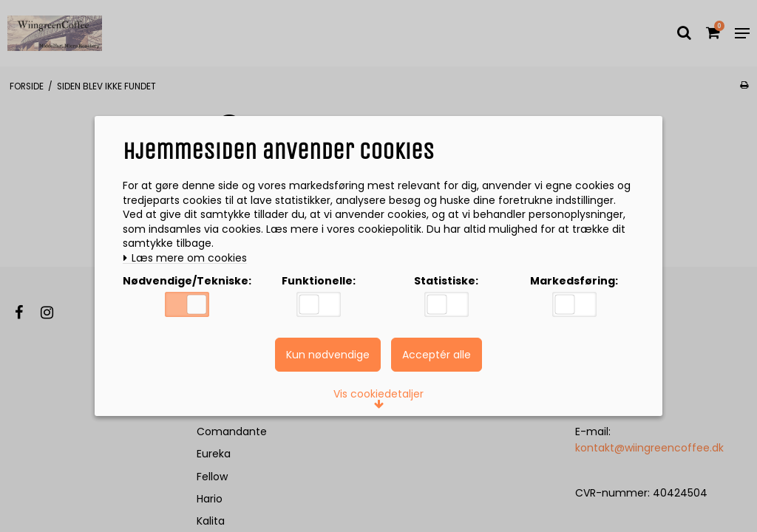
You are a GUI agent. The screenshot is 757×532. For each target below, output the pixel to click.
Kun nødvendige (328, 355)
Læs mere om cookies (185, 258)
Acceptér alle (437, 355)
